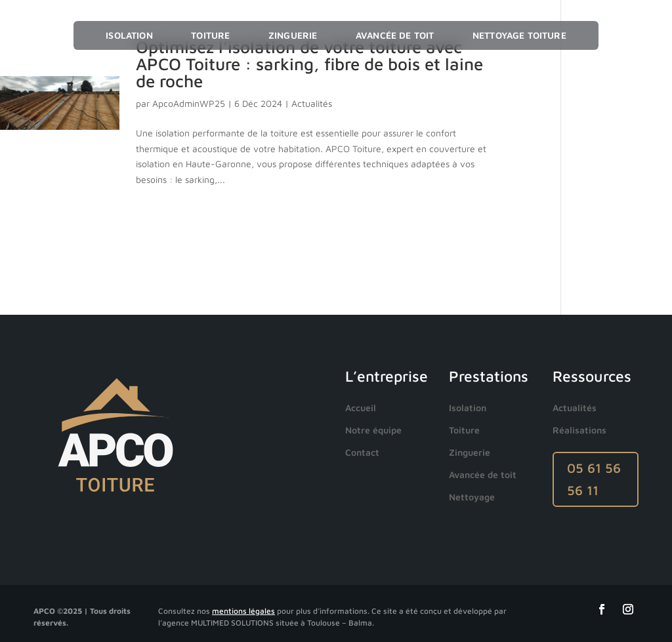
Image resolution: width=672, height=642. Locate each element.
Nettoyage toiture (519, 35)
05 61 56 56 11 (594, 479)
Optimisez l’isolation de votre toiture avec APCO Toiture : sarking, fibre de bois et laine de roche (309, 64)
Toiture (210, 35)
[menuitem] (364, 408)
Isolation (129, 35)
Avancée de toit (395, 35)
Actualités (312, 103)
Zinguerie (293, 35)
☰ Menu (609, 36)
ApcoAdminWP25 (189, 103)
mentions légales (243, 611)
